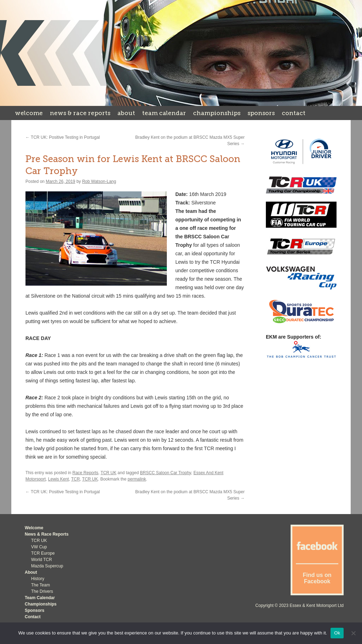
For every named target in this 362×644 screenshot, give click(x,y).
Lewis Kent (59, 479)
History (38, 579)
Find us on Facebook (317, 578)
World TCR (42, 560)
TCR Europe (43, 553)
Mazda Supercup (47, 566)
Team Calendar (164, 113)
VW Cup (39, 547)
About (126, 113)
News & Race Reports (80, 113)
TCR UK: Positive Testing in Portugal (63, 137)
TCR (75, 479)
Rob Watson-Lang (99, 181)
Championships (217, 113)
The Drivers (42, 591)
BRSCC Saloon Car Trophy (166, 473)
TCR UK (109, 473)
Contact (294, 113)
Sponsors (261, 113)
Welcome (29, 113)
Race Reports (85, 473)
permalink (137, 479)
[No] (353, 633)
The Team (40, 585)
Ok (337, 633)
